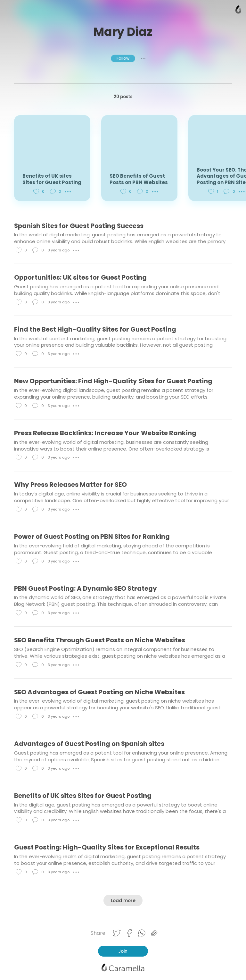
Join (123, 951)
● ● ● (143, 58)
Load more (123, 900)
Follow (123, 58)
